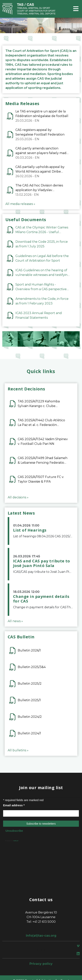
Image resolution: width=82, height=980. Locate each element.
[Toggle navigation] (76, 9)
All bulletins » (18, 750)
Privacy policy (41, 964)
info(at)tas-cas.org (41, 936)
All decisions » (18, 497)
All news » (15, 621)
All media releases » (20, 204)
